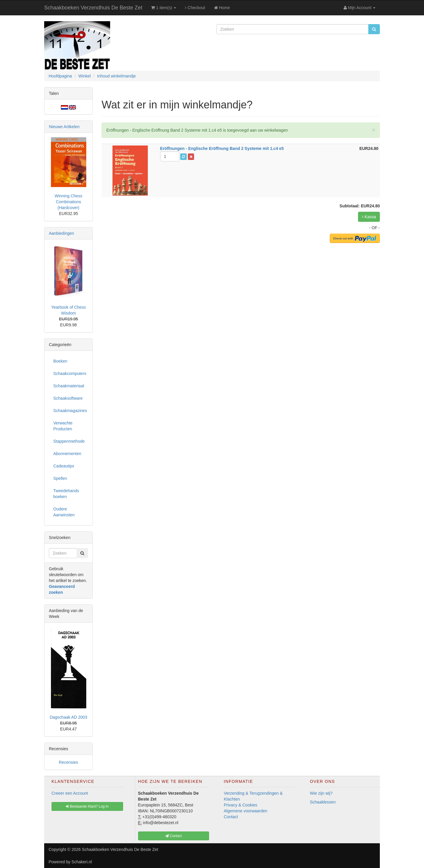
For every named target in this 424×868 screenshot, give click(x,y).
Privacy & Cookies (241, 805)
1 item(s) (164, 8)
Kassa (369, 217)
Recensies (68, 762)
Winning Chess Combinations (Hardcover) (68, 202)
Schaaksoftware (68, 398)
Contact (231, 817)
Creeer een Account (70, 793)
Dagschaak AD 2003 (69, 717)
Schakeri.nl (82, 862)
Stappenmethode (69, 441)
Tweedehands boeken (66, 494)
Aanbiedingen (62, 233)
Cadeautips (64, 466)
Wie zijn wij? (321, 793)
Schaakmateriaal (69, 386)
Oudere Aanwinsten (64, 512)
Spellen (60, 478)
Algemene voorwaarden (246, 811)
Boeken (60, 361)
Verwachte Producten (63, 426)
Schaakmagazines (70, 411)
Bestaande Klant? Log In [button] (87, 806)
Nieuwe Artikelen (64, 127)
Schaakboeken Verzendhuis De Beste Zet (93, 8)
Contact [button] (174, 836)
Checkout (195, 8)
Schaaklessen (323, 802)
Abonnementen (67, 454)
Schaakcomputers (70, 373)
